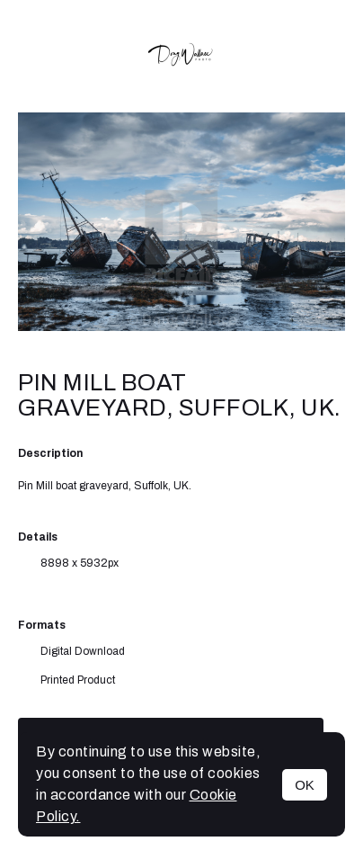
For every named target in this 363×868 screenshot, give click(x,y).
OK (305, 785)
